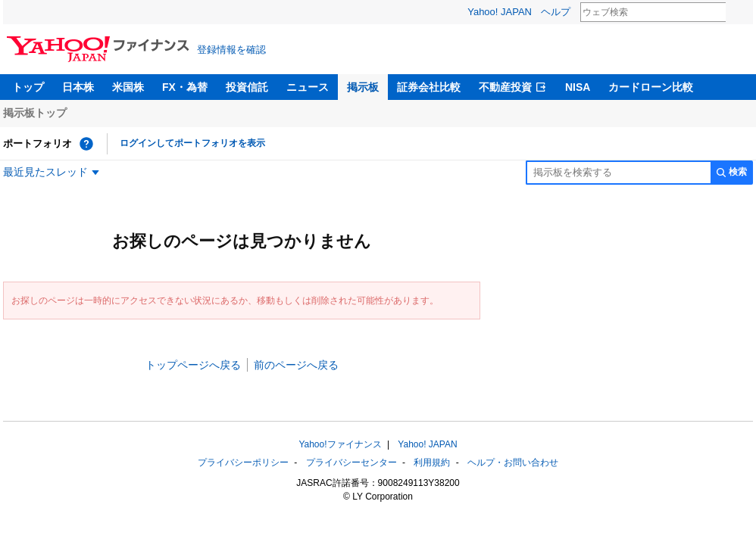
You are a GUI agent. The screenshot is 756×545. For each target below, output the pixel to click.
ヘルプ (556, 12)
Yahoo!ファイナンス (340, 444)
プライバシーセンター (351, 462)
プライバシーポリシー (243, 462)
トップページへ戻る (193, 365)
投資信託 (247, 87)
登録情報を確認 (231, 50)
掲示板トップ (35, 113)
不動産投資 (505, 87)
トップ (28, 87)
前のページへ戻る (296, 365)
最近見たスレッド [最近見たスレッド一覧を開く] (45, 172)
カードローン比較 (651, 87)
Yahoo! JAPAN (500, 12)
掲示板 (363, 87)
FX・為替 (185, 87)
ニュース (308, 87)
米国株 (128, 87)
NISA (578, 87)
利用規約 (432, 462)
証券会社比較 (429, 87)
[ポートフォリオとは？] (86, 144)
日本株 (78, 87)
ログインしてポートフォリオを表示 (192, 143)
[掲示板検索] (618, 173)
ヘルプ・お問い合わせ (513, 462)
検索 (736, 13)
